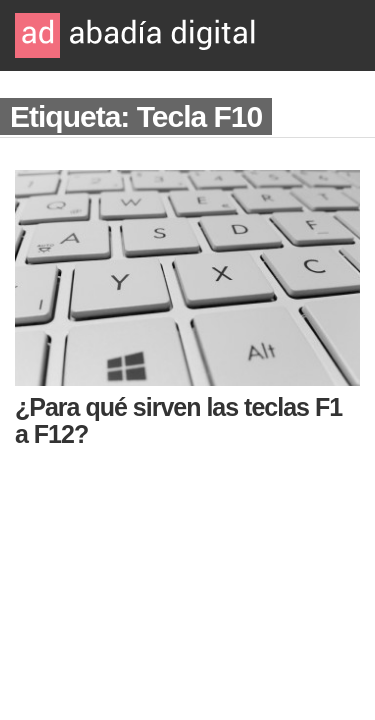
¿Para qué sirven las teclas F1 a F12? (178, 420)
